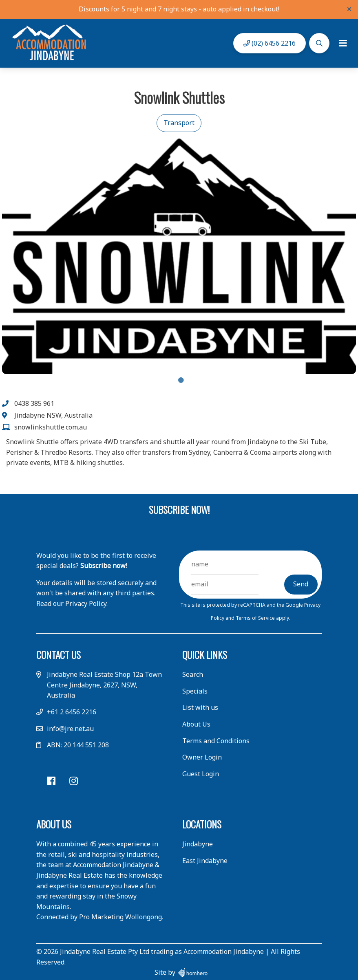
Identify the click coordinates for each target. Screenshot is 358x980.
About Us (196, 724)
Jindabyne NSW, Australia (53, 415)
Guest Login (201, 774)
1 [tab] (181, 380)
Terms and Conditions (216, 741)
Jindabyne (198, 844)
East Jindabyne (205, 861)
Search (193, 674)
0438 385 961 (34, 403)
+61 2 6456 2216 (72, 712)
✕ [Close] (349, 9)
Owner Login (202, 757)
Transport (179, 123)
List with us (200, 707)
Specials (195, 691)
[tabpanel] (179, 257)
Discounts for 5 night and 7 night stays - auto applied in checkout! (179, 9)
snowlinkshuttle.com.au (51, 427)
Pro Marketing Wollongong (120, 917)
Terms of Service (256, 618)
